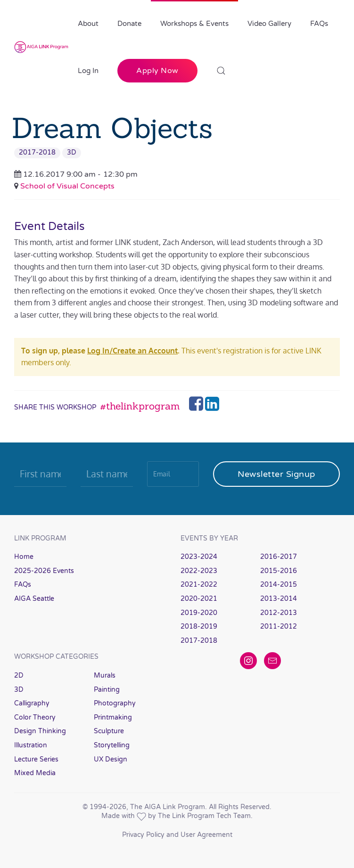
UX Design (111, 759)
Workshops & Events (194, 24)
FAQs (319, 24)
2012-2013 (279, 613)
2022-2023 (199, 571)
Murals (105, 676)
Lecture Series (36, 759)
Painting (107, 690)
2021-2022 (199, 585)
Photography (115, 703)
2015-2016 (279, 571)
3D (72, 152)
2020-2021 (199, 599)
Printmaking (113, 717)
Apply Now (157, 71)
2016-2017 (279, 557)
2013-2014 (279, 599)
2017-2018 (37, 152)
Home (24, 557)
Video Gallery (269, 24)
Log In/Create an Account (132, 351)
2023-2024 (199, 557)
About (88, 24)
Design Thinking (40, 731)
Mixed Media (35, 773)
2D (19, 676)
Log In (88, 71)
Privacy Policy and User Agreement (177, 835)
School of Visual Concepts (67, 186)
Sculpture (109, 731)
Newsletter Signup (276, 474)
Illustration (31, 745)
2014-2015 (279, 585)
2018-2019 (199, 626)
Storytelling (112, 745)
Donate (129, 24)
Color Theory (35, 717)
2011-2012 (279, 626)
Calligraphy (32, 703)
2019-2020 (199, 613)
